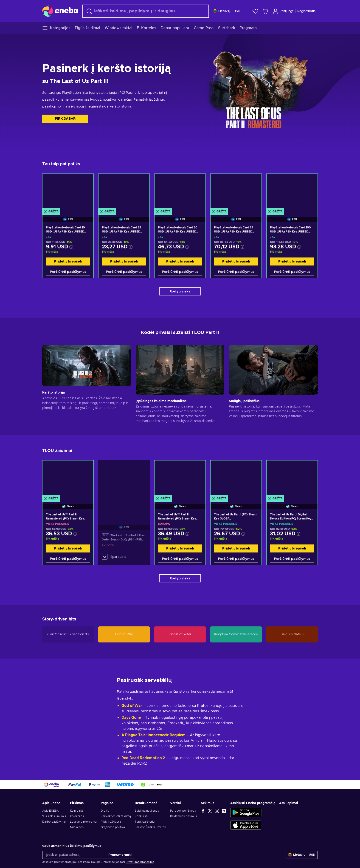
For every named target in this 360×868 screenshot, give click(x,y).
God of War (124, 634)
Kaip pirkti (77, 810)
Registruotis (306, 11)
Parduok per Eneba (183, 810)
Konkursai (141, 815)
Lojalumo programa (83, 821)
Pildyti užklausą (111, 821)
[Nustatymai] (227, 11)
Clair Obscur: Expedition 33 (68, 634)
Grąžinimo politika (113, 826)
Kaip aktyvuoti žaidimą (116, 815)
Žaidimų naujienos (147, 810)
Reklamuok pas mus (183, 815)
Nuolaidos (77, 826)
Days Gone (131, 716)
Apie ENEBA (51, 810)
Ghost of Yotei (180, 634)
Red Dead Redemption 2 (143, 757)
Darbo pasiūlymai (54, 821)
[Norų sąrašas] (255, 11)
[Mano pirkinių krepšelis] (265, 11)
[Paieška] (146, 11)
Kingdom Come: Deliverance (236, 634)
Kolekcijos (77, 815)
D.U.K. (105, 810)
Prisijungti (283, 11)
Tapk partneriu (145, 821)
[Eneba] (60, 11)
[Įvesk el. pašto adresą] (74, 854)
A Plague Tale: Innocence (144, 734)
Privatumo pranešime (140, 861)
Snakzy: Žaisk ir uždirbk (150, 826)
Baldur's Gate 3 (292, 634)
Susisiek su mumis (54, 815)
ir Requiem (176, 734)
